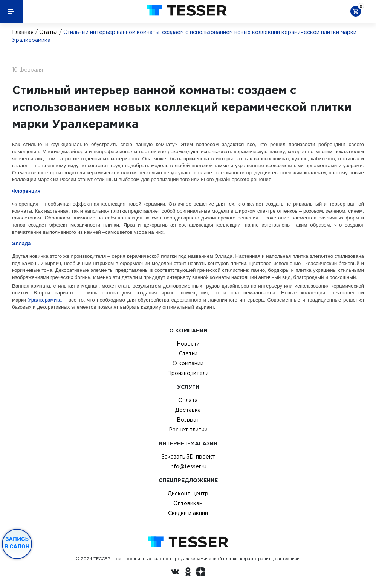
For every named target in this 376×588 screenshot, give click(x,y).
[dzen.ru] (201, 573)
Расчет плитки (188, 430)
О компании (188, 363)
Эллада (21, 243)
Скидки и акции (188, 513)
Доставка (188, 410)
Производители (188, 373)
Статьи (48, 32)
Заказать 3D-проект (188, 457)
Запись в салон (17, 543)
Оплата (188, 400)
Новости (188, 344)
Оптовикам (188, 503)
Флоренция (26, 191)
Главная (23, 32)
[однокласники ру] (188, 573)
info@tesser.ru (188, 466)
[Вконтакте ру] (175, 573)
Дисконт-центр (188, 494)
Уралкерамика (45, 300)
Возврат (188, 420)
